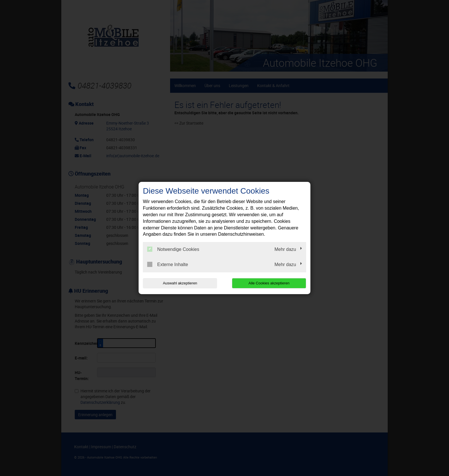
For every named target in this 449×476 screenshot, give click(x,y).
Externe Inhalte (168, 264)
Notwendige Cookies (173, 249)
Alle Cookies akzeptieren (269, 283)
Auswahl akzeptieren (180, 283)
